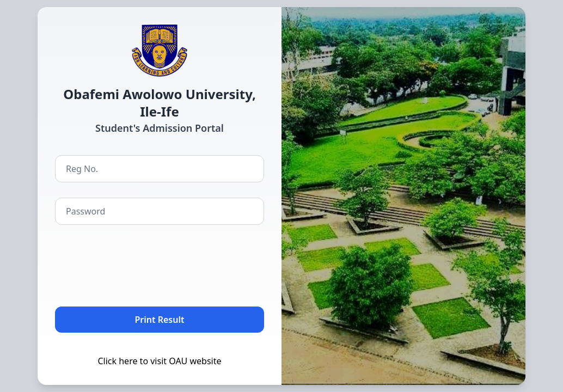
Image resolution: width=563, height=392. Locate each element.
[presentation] (138, 264)
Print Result (160, 320)
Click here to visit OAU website (159, 361)
